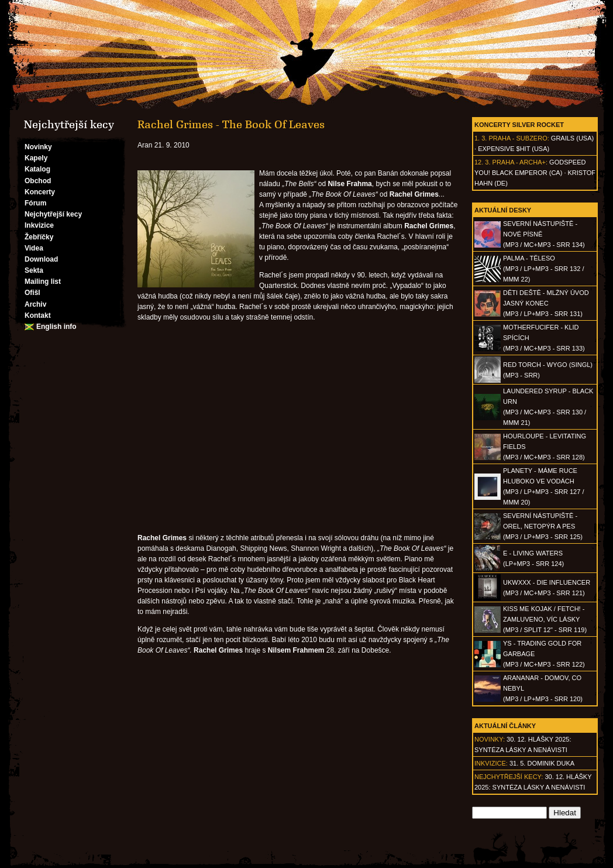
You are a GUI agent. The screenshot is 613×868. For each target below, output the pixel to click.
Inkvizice (39, 225)
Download (41, 259)
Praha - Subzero (518, 138)
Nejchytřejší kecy (53, 214)
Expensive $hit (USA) (514, 149)
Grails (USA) (572, 138)
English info (56, 327)
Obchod (38, 181)
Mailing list (43, 282)
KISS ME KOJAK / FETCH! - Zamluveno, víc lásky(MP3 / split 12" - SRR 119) (545, 619)
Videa (34, 248)
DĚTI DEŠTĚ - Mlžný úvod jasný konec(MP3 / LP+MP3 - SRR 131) (546, 303)
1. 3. (481, 138)
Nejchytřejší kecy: (509, 777)
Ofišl (32, 293)
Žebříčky (39, 237)
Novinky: (490, 739)
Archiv (35, 304)
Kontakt (38, 315)
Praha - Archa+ (519, 162)
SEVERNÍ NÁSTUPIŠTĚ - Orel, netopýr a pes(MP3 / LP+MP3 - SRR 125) (543, 526)
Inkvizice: (491, 763)
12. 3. (483, 162)
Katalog (37, 169)
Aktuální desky (503, 210)
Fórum (35, 203)
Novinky (38, 147)
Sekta (34, 270)
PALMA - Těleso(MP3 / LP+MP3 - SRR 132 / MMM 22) (543, 269)
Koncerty (40, 192)
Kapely (36, 158)
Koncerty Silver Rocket (519, 125)
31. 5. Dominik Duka (542, 763)
